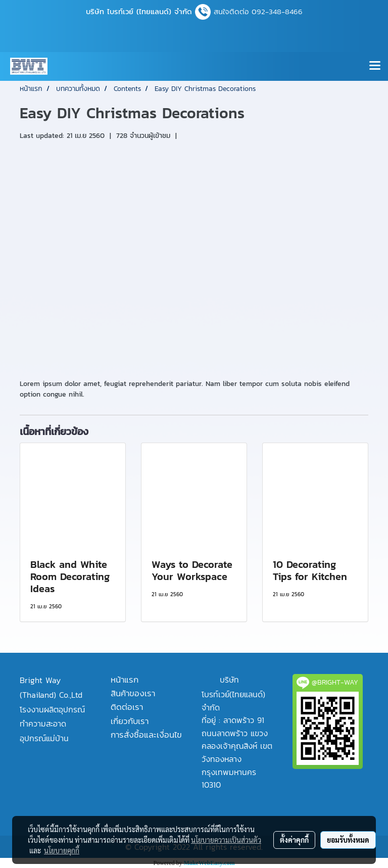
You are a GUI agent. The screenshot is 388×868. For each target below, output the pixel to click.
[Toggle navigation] (375, 66)
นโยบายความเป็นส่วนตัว (226, 840)
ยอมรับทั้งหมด (348, 840)
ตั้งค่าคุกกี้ (294, 840)
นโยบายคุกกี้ (62, 850)
